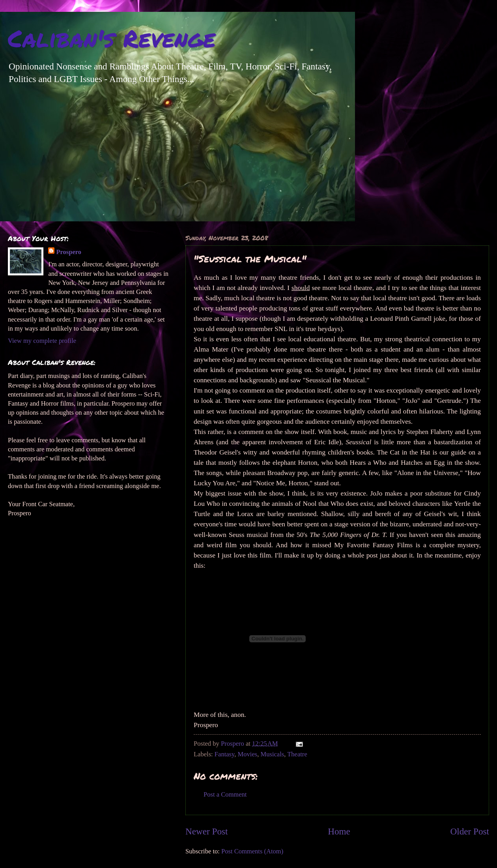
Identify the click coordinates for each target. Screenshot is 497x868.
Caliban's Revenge (112, 38)
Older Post (470, 831)
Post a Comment (225, 794)
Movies (248, 754)
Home (339, 831)
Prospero (69, 252)
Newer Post (206, 831)
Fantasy (224, 754)
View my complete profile (42, 341)
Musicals (272, 754)
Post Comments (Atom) (252, 851)
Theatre (297, 754)
